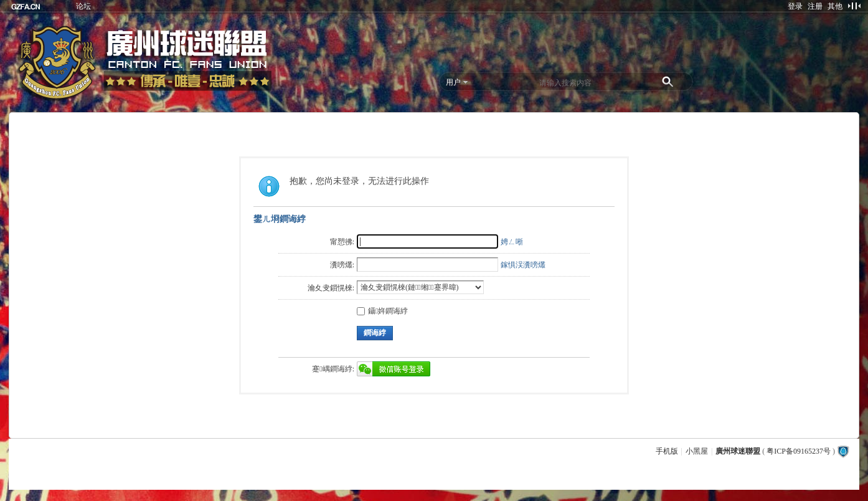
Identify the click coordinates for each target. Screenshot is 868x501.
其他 (835, 6)
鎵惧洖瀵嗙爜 (523, 265)
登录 (795, 6)
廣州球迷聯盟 (738, 451)
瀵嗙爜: (342, 265)
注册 (815, 6)
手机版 (667, 451)
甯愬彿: (342, 242)
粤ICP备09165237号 (799, 451)
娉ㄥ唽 (512, 242)
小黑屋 (697, 451)
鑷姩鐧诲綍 (382, 311)
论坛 (83, 6)
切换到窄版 (854, 6)
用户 (453, 82)
